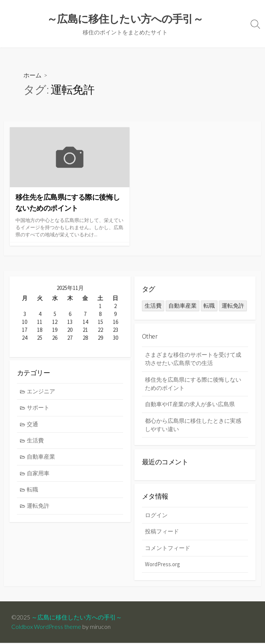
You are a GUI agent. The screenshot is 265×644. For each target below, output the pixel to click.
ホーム (32, 75)
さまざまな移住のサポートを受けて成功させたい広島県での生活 (193, 359)
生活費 (36, 442)
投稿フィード (162, 532)
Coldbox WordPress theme (46, 627)
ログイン (156, 516)
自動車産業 (41, 458)
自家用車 (39, 475)
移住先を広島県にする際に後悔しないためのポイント (193, 384)
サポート (39, 409)
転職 (33, 491)
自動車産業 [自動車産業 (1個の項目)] (183, 306)
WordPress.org (163, 565)
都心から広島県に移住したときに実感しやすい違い (193, 426)
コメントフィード (168, 549)
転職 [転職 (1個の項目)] (209, 306)
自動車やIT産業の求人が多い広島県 (190, 405)
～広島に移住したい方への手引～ (77, 618)
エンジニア (41, 392)
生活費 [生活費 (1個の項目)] (153, 306)
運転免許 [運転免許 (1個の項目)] (233, 306)
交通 (33, 425)
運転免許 (39, 508)
